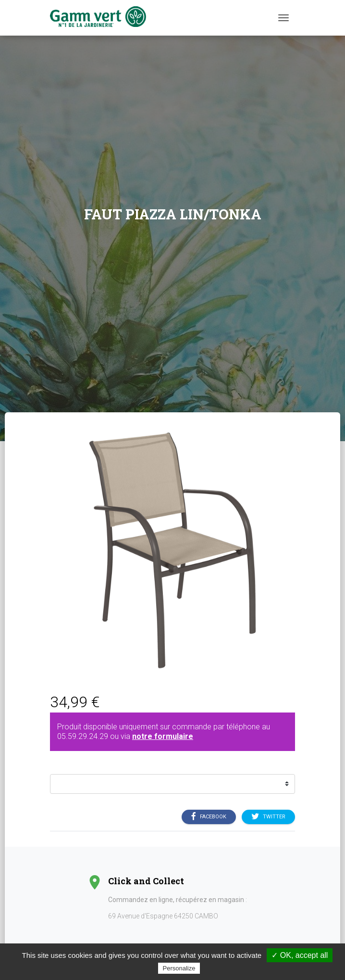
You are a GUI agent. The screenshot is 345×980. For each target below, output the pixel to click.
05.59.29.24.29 (83, 736)
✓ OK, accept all (300, 955)
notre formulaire (163, 736)
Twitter (268, 816)
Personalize (179, 968)
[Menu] (283, 18)
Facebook (209, 816)
